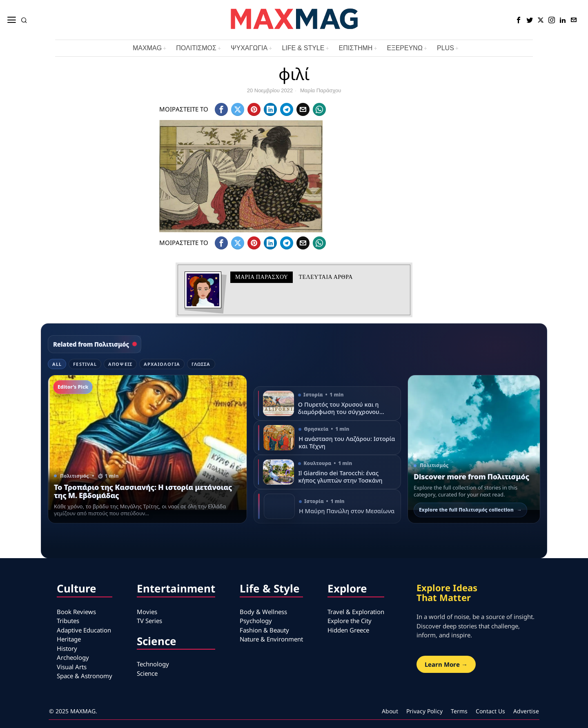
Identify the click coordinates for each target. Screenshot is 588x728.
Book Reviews (76, 612)
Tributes (68, 621)
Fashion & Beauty (264, 630)
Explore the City (350, 621)
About (390, 711)
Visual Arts (72, 667)
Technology (153, 664)
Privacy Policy (424, 711)
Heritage (69, 639)
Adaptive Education (84, 630)
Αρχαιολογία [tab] (162, 364)
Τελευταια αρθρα (325, 277)
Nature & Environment (271, 639)
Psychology (256, 621)
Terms (459, 711)
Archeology (73, 657)
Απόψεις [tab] (120, 364)
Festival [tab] (85, 364)
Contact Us (490, 711)
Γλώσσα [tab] (201, 364)
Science (147, 673)
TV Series (149, 621)
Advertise (526, 711)
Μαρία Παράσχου (321, 90)
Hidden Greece (348, 630)
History (67, 648)
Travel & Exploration (356, 612)
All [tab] (57, 364)
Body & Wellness (263, 612)
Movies (147, 612)
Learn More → (446, 664)
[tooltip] (519, 20)
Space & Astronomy (85, 676)
